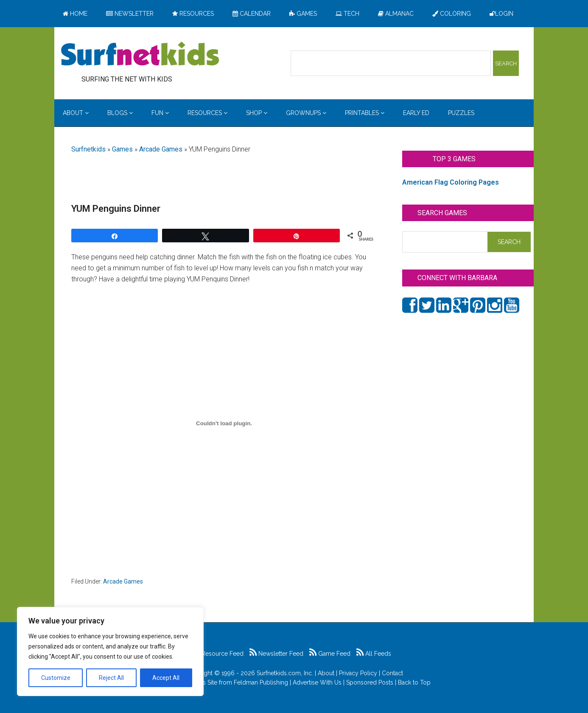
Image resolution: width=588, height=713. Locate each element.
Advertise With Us (317, 682)
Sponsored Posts (370, 682)
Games (122, 149)
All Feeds (374, 654)
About (326, 673)
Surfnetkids (88, 149)
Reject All (111, 678)
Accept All (166, 678)
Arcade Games (161, 149)
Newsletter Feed (276, 654)
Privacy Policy (358, 673)
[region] (110, 651)
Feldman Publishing (261, 682)
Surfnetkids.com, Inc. (285, 673)
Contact (392, 673)
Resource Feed (218, 654)
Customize (56, 678)
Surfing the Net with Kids (140, 55)
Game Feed (330, 654)
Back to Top (414, 682)
